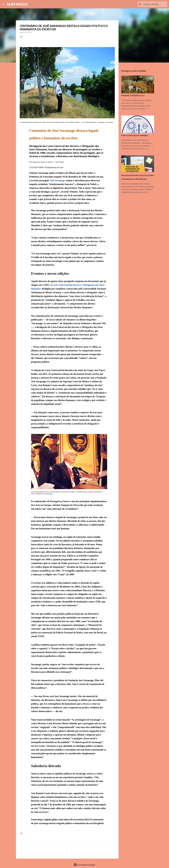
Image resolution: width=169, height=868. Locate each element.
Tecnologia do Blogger (85, 865)
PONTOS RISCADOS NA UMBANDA (135, 136)
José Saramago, (58, 180)
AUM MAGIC (17, 4)
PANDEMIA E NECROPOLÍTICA (133, 96)
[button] (21, 37)
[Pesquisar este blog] (155, 4)
